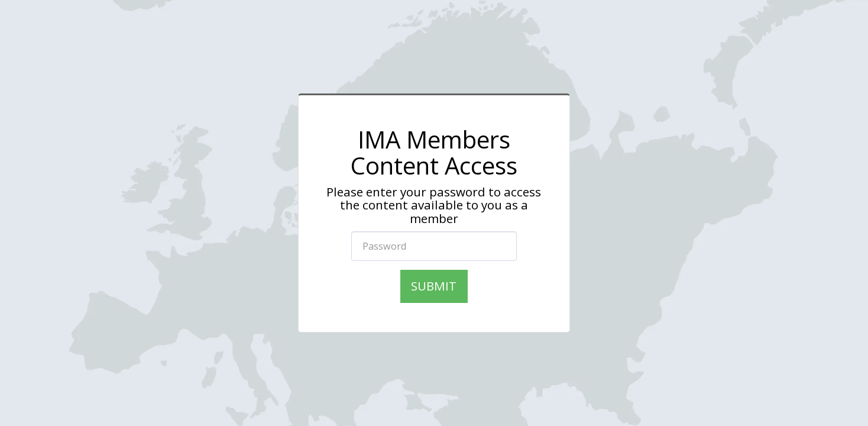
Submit (434, 286)
